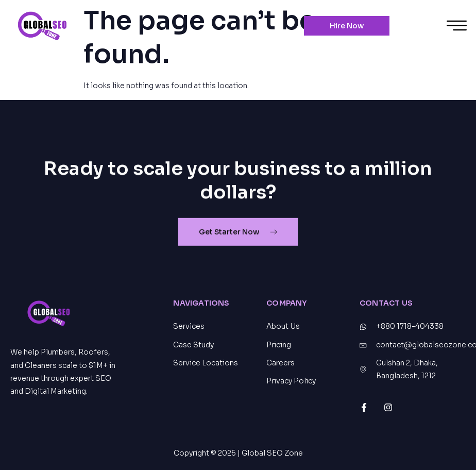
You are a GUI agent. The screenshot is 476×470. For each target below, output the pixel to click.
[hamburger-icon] (457, 27)
